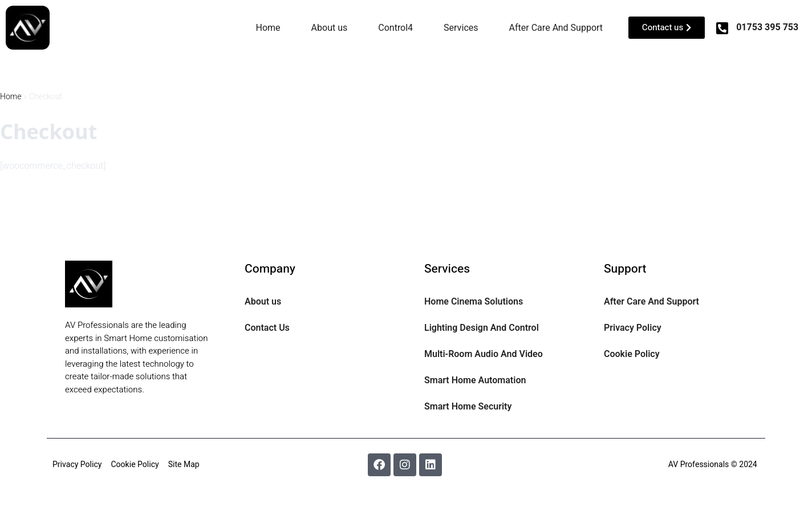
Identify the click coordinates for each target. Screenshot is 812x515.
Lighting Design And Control (482, 328)
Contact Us (267, 328)
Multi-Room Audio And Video (484, 354)
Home (268, 28)
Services (461, 28)
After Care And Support (556, 28)
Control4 (395, 28)
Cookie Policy (632, 354)
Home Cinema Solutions (474, 302)
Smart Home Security (468, 407)
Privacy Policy (633, 328)
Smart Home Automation (475, 380)
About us (330, 28)
